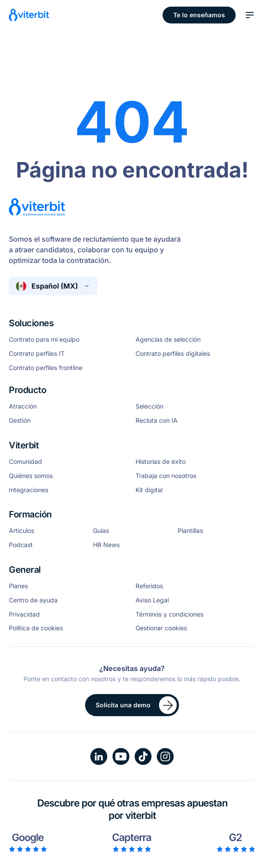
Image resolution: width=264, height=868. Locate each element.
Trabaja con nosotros (166, 476)
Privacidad (24, 614)
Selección (149, 406)
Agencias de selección (168, 339)
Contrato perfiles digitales (173, 354)
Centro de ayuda (33, 600)
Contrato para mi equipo (44, 339)
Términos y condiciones (169, 614)
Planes (18, 586)
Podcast (21, 545)
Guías (101, 531)
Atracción (23, 406)
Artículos (21, 531)
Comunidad (25, 462)
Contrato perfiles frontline (46, 368)
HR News (106, 545)
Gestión (20, 420)
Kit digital (149, 490)
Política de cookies (36, 628)
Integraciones (29, 490)
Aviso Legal (152, 600)
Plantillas (190, 531)
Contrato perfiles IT (37, 354)
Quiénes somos (31, 476)
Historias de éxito (161, 462)
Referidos (149, 586)
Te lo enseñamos (199, 15)
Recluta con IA (157, 420)
